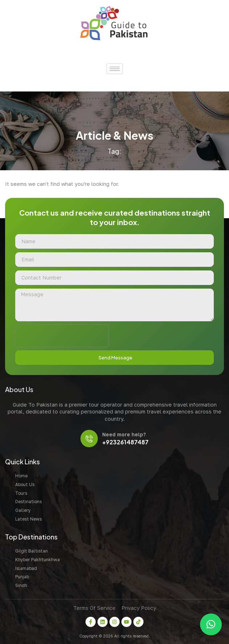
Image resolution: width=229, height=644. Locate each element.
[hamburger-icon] (115, 69)
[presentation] (62, 336)
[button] (211, 624)
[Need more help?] (89, 439)
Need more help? (124, 434)
